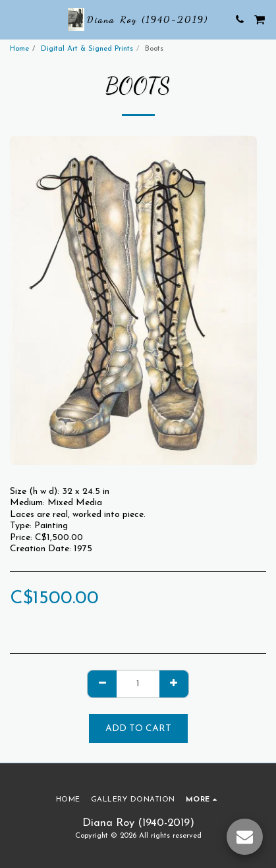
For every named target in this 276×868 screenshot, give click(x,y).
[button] (14, 19)
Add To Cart (138, 729)
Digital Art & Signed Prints (87, 49)
